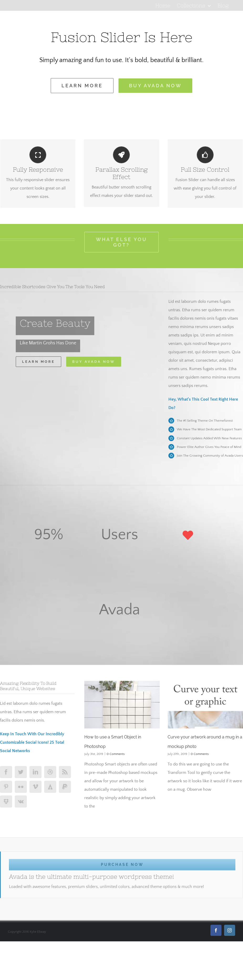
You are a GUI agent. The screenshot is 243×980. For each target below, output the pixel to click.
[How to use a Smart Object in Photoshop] (122, 705)
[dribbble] (50, 772)
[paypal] (65, 787)
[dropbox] (6, 802)
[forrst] (50, 787)
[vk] (21, 802)
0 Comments (116, 754)
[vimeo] (35, 787)
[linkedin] (35, 772)
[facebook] (6, 772)
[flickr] (21, 787)
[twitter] (21, 772)
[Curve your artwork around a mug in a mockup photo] (205, 705)
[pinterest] (6, 787)
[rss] (65, 772)
